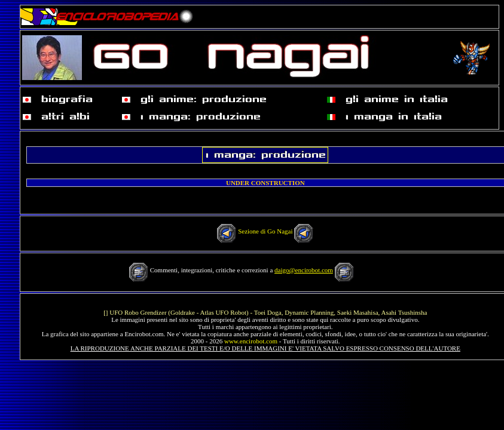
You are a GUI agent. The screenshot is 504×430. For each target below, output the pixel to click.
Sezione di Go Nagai (265, 231)
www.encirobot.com (251, 341)
